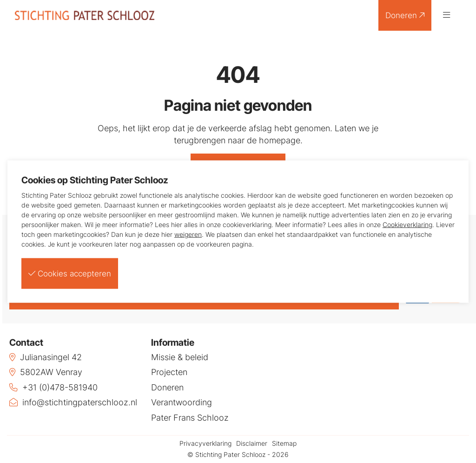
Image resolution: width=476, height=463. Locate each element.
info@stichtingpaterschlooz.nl (73, 403)
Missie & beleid (180, 357)
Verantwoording (182, 403)
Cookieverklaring (407, 225)
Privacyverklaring (205, 444)
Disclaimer (252, 444)
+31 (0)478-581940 (53, 388)
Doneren (404, 15)
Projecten (169, 373)
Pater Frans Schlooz (190, 418)
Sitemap (284, 444)
